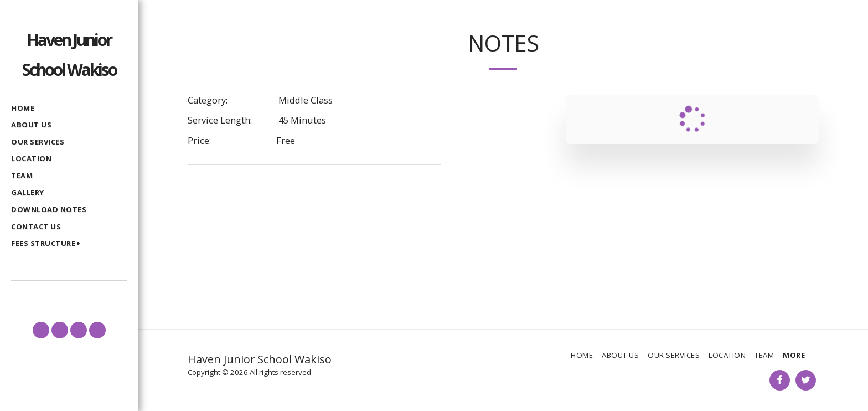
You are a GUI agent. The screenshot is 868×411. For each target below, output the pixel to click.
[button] (48, 244)
